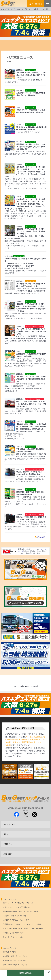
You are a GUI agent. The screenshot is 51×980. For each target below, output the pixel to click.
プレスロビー (42, 537)
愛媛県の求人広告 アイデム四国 (14, 960)
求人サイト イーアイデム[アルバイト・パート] (20, 903)
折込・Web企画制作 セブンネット (15, 965)
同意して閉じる (26, 973)
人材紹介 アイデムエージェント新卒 (16, 920)
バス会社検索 (37, 4)
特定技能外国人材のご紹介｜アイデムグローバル (21, 911)
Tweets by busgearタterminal (26, 686)
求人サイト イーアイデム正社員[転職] (16, 907)
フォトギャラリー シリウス (13, 937)
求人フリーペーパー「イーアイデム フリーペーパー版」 (23, 929)
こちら (35, 753)
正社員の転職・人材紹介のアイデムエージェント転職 (22, 924)
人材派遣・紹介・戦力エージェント (16, 956)
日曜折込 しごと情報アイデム (14, 933)
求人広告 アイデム (10, 952)
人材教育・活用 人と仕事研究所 (14, 916)
